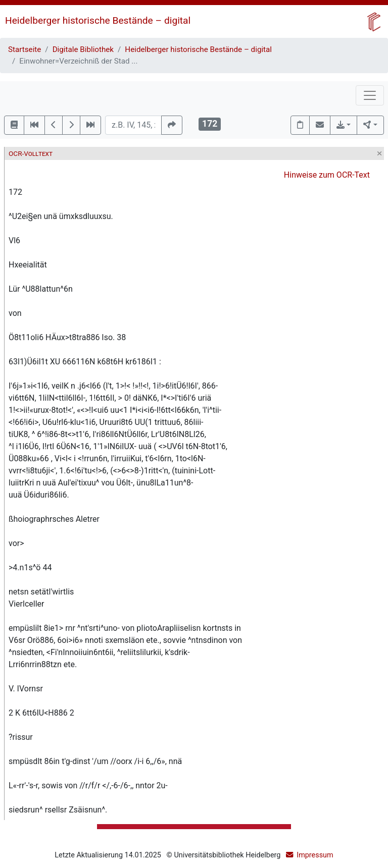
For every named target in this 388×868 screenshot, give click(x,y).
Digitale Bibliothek (83, 49)
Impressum (315, 855)
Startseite (25, 49)
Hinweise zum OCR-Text (327, 175)
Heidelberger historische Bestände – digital (98, 20)
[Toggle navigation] (370, 95)
